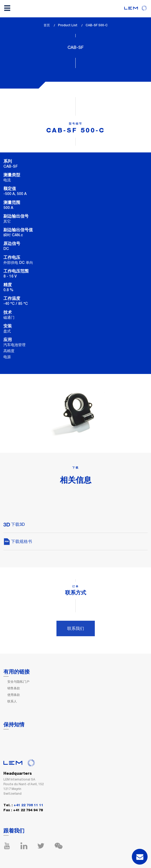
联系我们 (76, 628)
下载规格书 (18, 541)
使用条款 (14, 695)
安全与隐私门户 (18, 682)
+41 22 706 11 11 (28, 805)
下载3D (14, 524)
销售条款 (14, 688)
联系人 (12, 701)
